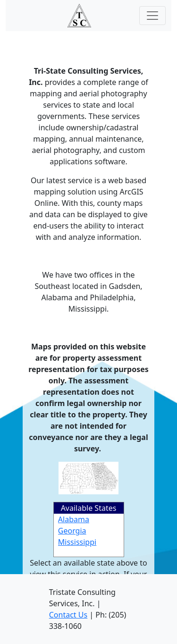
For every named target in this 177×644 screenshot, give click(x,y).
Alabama (74, 519)
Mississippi (77, 542)
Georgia (72, 531)
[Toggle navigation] (152, 16)
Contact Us (68, 615)
